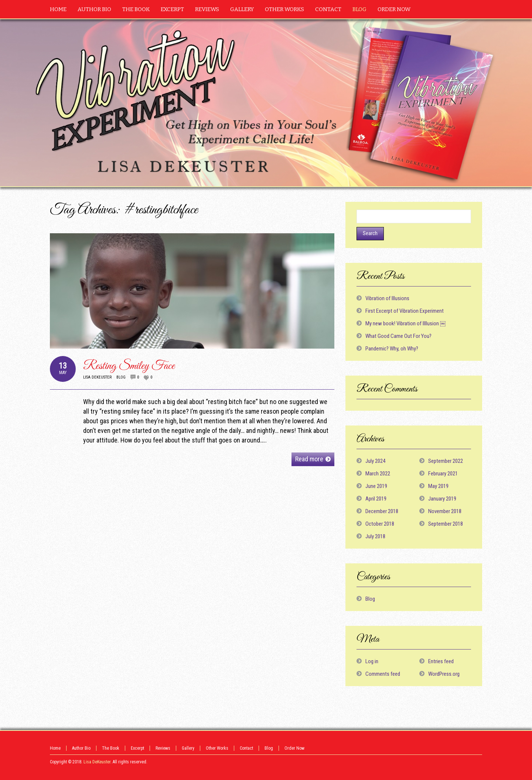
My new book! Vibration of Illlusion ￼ (405, 323)
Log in (372, 661)
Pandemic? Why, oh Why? (392, 349)
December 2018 (382, 511)
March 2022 (378, 474)
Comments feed (383, 674)
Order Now (294, 748)
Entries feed (441, 661)
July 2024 (375, 461)
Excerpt (137, 748)
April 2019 (376, 499)
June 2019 (376, 486)
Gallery (188, 748)
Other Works (217, 748)
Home (55, 748)
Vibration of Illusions (387, 298)
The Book (111, 748)
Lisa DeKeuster (97, 377)
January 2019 (442, 499)
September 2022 (446, 461)
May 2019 (438, 486)
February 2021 (443, 474)
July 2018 (375, 536)
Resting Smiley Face (129, 366)
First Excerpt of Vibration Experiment (405, 311)
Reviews (163, 748)
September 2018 (446, 524)
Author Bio (81, 748)
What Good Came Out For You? (398, 336)
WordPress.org (444, 674)
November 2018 (445, 511)
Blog (121, 377)
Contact (246, 748)
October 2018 (380, 524)
